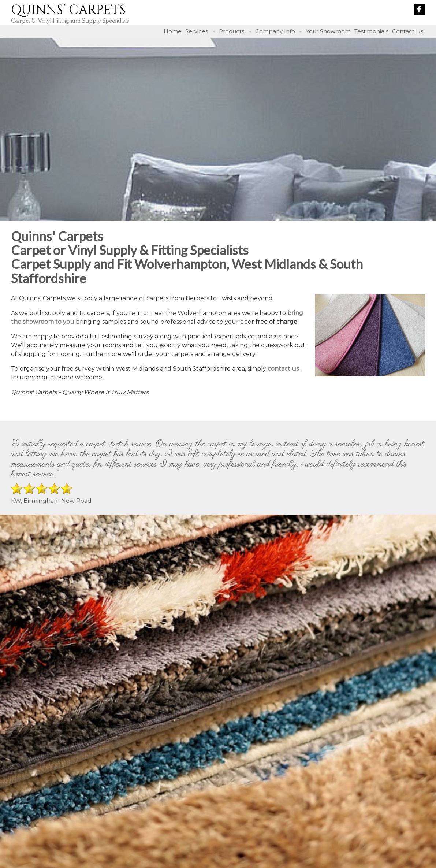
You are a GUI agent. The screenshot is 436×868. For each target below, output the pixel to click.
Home (173, 31)
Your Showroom (328, 31)
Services (197, 31)
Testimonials (371, 31)
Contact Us (408, 31)
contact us (283, 369)
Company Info (275, 31)
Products (232, 31)
